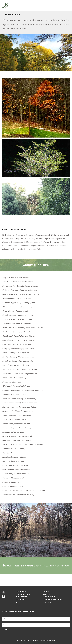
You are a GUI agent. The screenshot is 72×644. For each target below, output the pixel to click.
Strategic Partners (52, 600)
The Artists (21, 597)
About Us (47, 594)
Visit (18, 603)
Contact (47, 603)
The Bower (21, 591)
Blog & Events (50, 597)
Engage (46, 591)
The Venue (21, 600)
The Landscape (23, 594)
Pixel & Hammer (49, 640)
